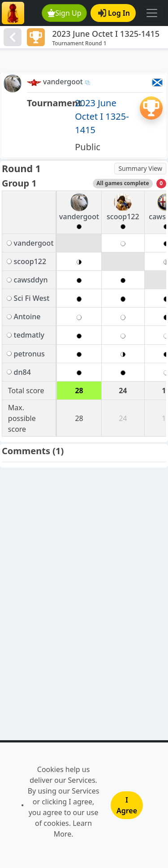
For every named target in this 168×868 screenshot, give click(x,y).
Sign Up (65, 13)
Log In (114, 13)
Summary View (140, 168)
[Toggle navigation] (152, 13)
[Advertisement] (84, 61)
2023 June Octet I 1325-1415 (102, 116)
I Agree (127, 805)
